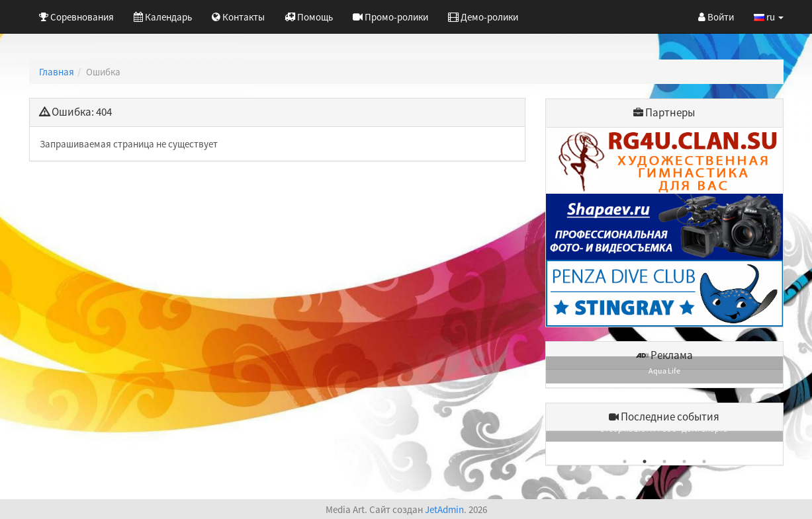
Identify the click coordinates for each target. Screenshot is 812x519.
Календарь (163, 17)
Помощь (309, 17)
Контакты (238, 17)
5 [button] (704, 461)
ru (769, 17)
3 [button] (664, 461)
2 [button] (645, 461)
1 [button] (625, 461)
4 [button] (684, 461)
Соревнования (76, 17)
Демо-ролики (483, 17)
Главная (57, 72)
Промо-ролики (390, 17)
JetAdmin (444, 509)
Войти (716, 17)
